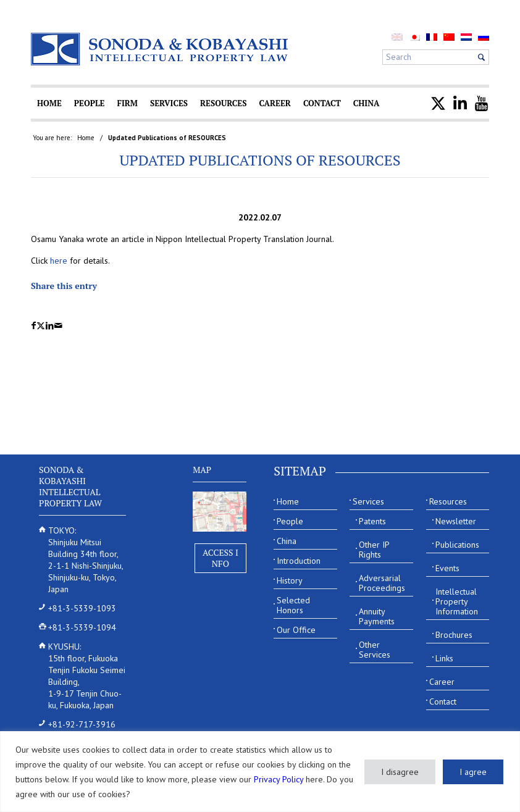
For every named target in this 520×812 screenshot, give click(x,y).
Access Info (220, 558)
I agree (473, 772)
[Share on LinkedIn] (50, 326)
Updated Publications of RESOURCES (260, 160)
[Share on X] (41, 326)
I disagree (400, 772)
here (59, 261)
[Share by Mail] (58, 326)
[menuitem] (414, 37)
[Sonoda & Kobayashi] (161, 49)
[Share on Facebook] (34, 326)
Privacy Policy (279, 779)
